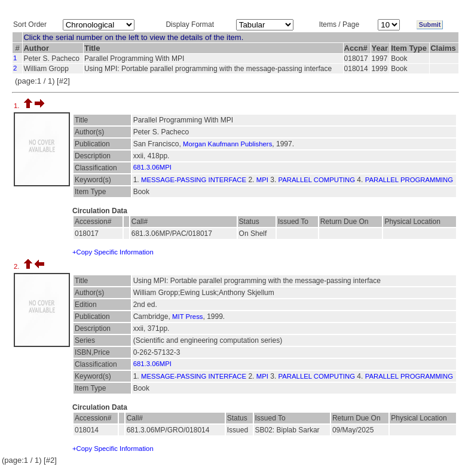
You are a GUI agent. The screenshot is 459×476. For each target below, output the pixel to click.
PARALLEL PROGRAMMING (409, 180)
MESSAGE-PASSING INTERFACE (194, 180)
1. (18, 106)
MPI (262, 180)
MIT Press (187, 317)
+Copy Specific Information (113, 252)
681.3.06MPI (152, 167)
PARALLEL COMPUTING (317, 180)
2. (18, 266)
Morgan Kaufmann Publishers (227, 144)
